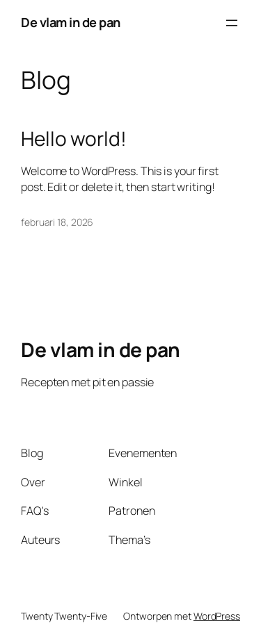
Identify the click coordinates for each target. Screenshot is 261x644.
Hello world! (74, 139)
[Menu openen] (232, 23)
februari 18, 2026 (57, 222)
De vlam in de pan (71, 22)
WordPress (217, 616)
